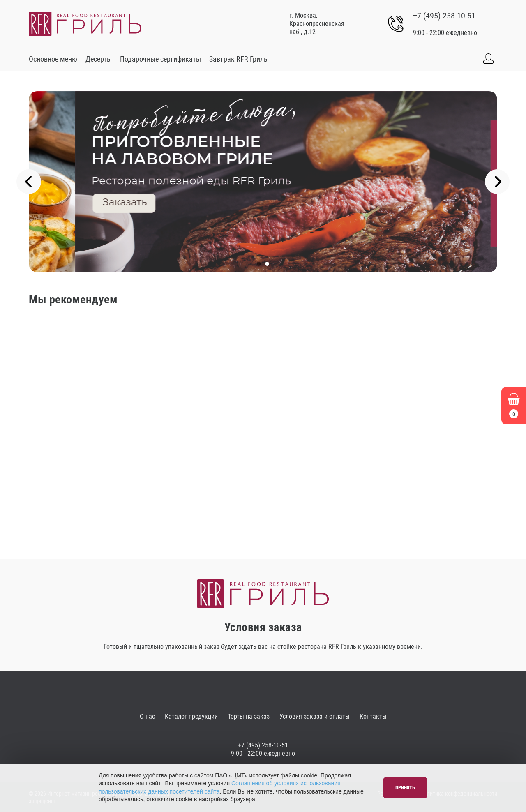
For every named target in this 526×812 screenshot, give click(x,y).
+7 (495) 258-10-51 (444, 16)
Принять (405, 788)
